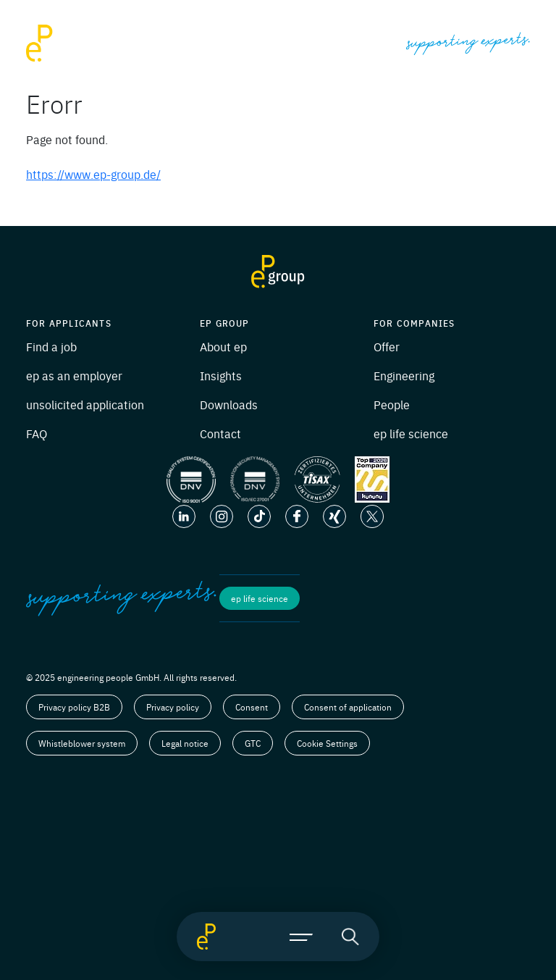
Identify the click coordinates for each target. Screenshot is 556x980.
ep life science (411, 433)
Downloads (229, 404)
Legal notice (185, 743)
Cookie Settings (327, 743)
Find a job (51, 346)
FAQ (37, 433)
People (392, 404)
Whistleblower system (82, 743)
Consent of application (348, 707)
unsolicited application (85, 404)
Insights (221, 375)
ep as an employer (74, 375)
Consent (252, 707)
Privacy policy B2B (74, 707)
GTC (253, 743)
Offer (387, 346)
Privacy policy (173, 707)
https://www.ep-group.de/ (93, 174)
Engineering (404, 375)
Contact (220, 433)
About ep (223, 346)
